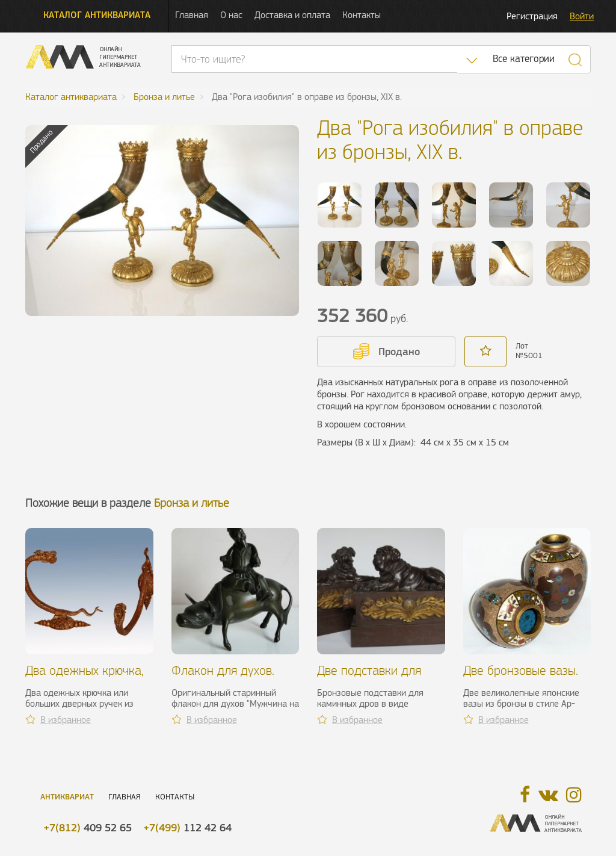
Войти (582, 16)
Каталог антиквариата (97, 15)
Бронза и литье (192, 503)
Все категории (524, 59)
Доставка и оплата (292, 15)
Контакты (362, 15)
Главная (192, 15)
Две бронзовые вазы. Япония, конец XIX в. (521, 678)
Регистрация (532, 16)
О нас (231, 15)
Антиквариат (67, 797)
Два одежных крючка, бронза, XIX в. (85, 678)
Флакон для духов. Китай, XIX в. (223, 678)
